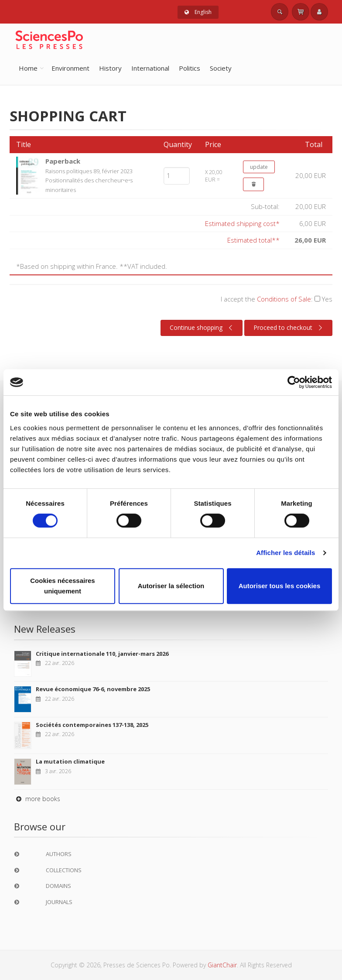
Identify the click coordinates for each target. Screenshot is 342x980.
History (110, 68)
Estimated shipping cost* (242, 223)
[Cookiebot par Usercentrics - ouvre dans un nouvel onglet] (294, 382)
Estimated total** (253, 240)
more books (37, 799)
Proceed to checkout (289, 328)
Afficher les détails (286, 553)
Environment (70, 68)
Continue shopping (202, 328)
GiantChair (222, 965)
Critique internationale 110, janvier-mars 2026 (102, 654)
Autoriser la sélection (171, 586)
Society (221, 68)
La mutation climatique (70, 761)
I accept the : (277, 299)
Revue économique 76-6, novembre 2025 (93, 689)
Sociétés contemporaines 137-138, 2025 (92, 725)
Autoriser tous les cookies (280, 586)
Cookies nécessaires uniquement (62, 586)
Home (28, 68)
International (150, 68)
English (198, 12)
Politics (190, 68)
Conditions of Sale (284, 299)
